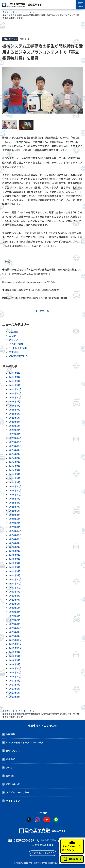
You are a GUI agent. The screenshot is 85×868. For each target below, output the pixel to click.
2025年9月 (15, 402)
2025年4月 (15, 422)
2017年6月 (15, 689)
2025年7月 (15, 410)
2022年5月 (15, 559)
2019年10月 (15, 648)
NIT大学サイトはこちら (42, 853)
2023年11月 (15, 491)
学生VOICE (14, 352)
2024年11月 (15, 442)
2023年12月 (15, 486)
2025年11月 (15, 393)
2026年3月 (15, 377)
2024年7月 (15, 458)
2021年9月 (15, 592)
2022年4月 (15, 563)
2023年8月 (15, 503)
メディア (14, 340)
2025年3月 (15, 426)
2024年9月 (15, 450)
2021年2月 (15, 620)
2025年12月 (15, 389)
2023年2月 (15, 523)
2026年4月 (15, 373)
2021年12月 (15, 580)
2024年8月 (15, 454)
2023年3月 (15, 519)
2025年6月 (15, 414)
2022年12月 (15, 531)
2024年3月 (15, 474)
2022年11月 (15, 535)
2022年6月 (15, 555)
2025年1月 (15, 434)
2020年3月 (15, 632)
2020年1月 (15, 636)
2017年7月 (15, 685)
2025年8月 (15, 406)
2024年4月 (15, 470)
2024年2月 (15, 478)
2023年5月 (15, 511)
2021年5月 (15, 608)
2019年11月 (15, 644)
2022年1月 (15, 575)
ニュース (28, 12)
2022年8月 (15, 547)
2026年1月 (15, 385)
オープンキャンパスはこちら (72, 846)
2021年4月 (15, 612)
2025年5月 (15, 418)
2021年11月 (15, 584)
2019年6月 (15, 664)
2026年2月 (15, 381)
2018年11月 (15, 673)
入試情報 (14, 332)
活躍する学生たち (10, 39)
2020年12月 (15, 628)
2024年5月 (15, 466)
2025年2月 (15, 430)
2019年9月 (15, 652)
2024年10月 (15, 446)
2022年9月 (15, 543)
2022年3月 (15, 567)
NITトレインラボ (18, 348)
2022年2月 (15, 571)
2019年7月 (15, 660)
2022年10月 (15, 539)
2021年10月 (15, 588)
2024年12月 (15, 438)
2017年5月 (15, 693)
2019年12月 (15, 640)
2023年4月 (15, 515)
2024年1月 (15, 482)
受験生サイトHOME (11, 12)
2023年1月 (15, 527)
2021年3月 (15, 616)
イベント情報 (16, 344)
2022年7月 (15, 551)
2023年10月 (15, 495)
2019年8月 (15, 656)
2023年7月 (15, 507)
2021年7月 (15, 600)
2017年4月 (15, 697)
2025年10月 (15, 398)
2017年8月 (15, 681)
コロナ (12, 336)
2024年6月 (15, 462)
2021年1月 (15, 624)
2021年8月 (15, 596)
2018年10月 (15, 677)
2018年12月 (15, 668)
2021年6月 (15, 604)
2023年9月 (15, 499)
